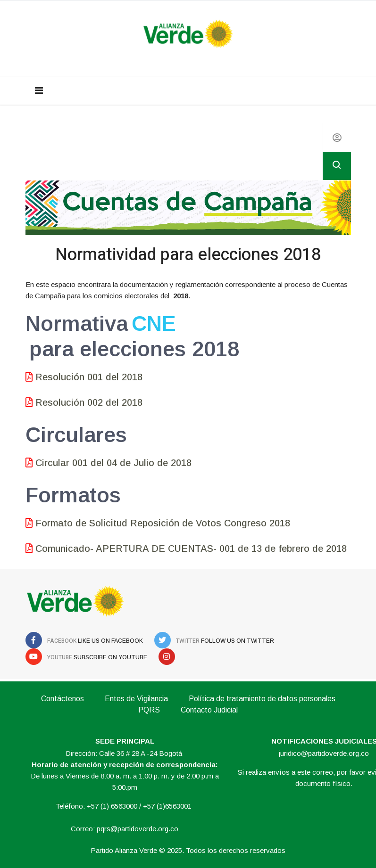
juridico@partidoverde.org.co (324, 753)
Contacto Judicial (209, 710)
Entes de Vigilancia (136, 699)
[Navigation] (39, 90)
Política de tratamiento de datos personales (262, 699)
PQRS (149, 710)
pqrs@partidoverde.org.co (138, 829)
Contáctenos (63, 699)
